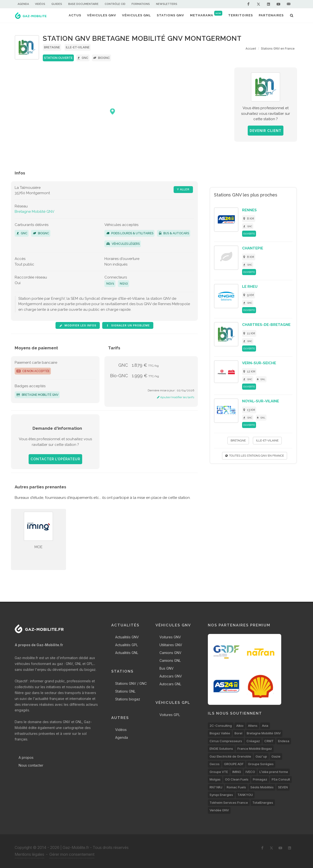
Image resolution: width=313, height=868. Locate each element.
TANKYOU (245, 795)
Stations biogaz (128, 699)
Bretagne (52, 47)
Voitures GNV (170, 637)
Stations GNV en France (278, 48)
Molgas (215, 779)
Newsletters (167, 4)
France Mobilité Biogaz (255, 749)
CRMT (269, 741)
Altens (253, 726)
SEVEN (283, 787)
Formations (141, 4)
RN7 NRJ (216, 787)
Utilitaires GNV (171, 645)
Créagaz (253, 741)
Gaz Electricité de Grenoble (230, 756)
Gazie (276, 756)
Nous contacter (31, 765)
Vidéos (40, 4)
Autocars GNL (170, 684)
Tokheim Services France (229, 803)
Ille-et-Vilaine (78, 47)
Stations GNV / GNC (131, 683)
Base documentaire (83, 4)
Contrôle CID (115, 4)
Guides (57, 4)
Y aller (183, 189)
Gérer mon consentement (72, 854)
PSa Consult (281, 779)
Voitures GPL (170, 715)
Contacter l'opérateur (55, 459)
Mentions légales (29, 854)
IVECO (250, 772)
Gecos (215, 764)
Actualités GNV (127, 637)
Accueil (251, 48)
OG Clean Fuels (237, 779)
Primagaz (260, 779)
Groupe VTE (219, 772)
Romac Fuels (236, 787)
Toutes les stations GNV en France (255, 456)
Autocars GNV (171, 676)
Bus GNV (167, 668)
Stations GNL (125, 691)
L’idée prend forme (274, 772)
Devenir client (266, 131)
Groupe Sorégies (261, 764)
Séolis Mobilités (262, 787)
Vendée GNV (219, 810)
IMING (237, 772)
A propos (26, 757)
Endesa (284, 741)
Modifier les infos (78, 325)
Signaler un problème (128, 325)
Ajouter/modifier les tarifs (176, 397)
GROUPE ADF (234, 764)
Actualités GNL (127, 653)
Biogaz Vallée (220, 733)
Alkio (240, 726)
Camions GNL (170, 660)
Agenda (23, 4)
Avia (265, 726)
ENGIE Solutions (221, 749)
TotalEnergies (263, 803)
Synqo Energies (221, 795)
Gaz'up (261, 756)
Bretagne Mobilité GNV (34, 212)
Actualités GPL (127, 645)
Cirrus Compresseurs (226, 741)
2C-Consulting (221, 726)
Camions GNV (170, 653)
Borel (238, 733)
